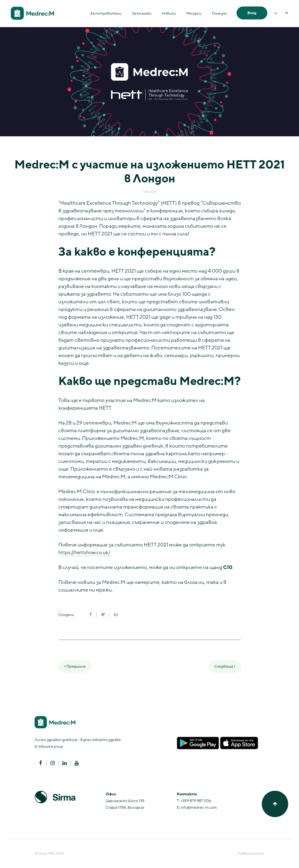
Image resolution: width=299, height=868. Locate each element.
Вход (252, 13)
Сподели (66, 615)
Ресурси (194, 13)
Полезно (219, 13)
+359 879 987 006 (196, 801)
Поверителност (251, 853)
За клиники (142, 13)
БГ (276, 13)
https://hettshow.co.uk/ (84, 553)
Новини (169, 13)
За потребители (106, 13)
